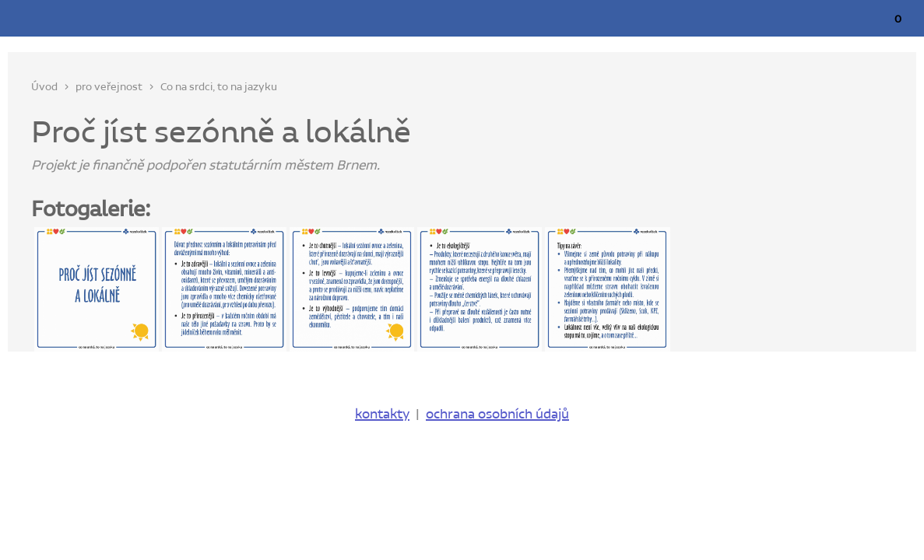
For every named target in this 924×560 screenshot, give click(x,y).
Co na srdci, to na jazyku (219, 87)
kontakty (382, 415)
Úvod (44, 87)
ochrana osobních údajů (497, 415)
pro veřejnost (109, 87)
